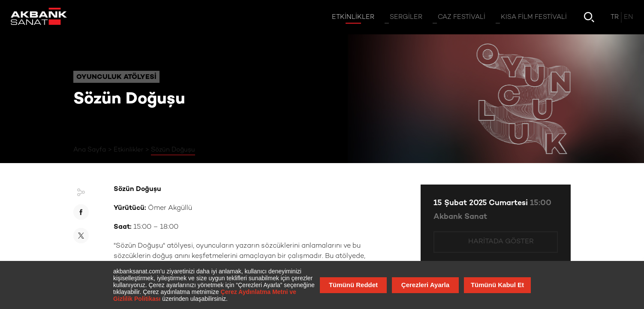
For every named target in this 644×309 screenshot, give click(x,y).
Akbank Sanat (460, 217)
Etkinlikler (128, 150)
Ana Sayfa (90, 150)
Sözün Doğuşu (173, 150)
